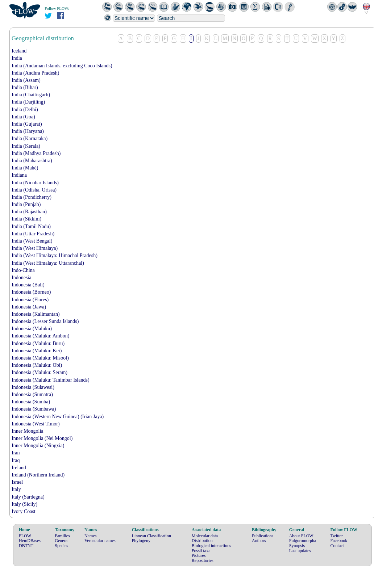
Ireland (19, 468)
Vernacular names (100, 541)
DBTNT (26, 546)
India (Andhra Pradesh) (35, 73)
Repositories (203, 560)
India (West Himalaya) (35, 248)
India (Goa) (23, 117)
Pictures (199, 555)
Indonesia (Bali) (28, 285)
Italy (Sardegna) (28, 497)
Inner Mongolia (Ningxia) (38, 446)
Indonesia (21, 278)
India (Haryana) (28, 131)
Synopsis (297, 546)
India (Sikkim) (26, 219)
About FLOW (301, 536)
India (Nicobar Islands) (35, 183)
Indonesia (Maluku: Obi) (37, 365)
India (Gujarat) (27, 124)
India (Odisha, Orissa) (34, 190)
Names (90, 536)
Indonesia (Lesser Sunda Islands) (45, 321)
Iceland (19, 51)
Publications (263, 536)
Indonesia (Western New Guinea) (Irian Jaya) (58, 417)
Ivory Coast (24, 511)
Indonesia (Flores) (30, 300)
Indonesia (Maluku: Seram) (40, 372)
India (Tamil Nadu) (31, 226)
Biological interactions (211, 546)
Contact (337, 546)
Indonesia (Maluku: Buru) (38, 343)
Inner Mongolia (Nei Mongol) (42, 438)
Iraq (16, 460)
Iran (16, 453)
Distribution (202, 541)
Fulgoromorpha (303, 541)
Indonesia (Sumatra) (32, 394)
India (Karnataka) (30, 138)
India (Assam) (26, 80)
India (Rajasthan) (29, 212)
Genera (61, 541)
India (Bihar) (25, 87)
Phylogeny (141, 541)
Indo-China (23, 270)
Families (62, 536)
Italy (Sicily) (24, 504)
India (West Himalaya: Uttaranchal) (48, 263)
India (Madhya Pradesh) (36, 153)
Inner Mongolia (27, 431)
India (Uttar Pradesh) (33, 234)
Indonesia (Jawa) (29, 307)
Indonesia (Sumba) (31, 402)
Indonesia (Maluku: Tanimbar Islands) (51, 380)
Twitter (337, 536)
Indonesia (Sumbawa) (34, 409)
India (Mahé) (25, 168)
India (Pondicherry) (32, 197)
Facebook (339, 541)
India (17, 58)
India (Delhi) (25, 110)
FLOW (25, 536)
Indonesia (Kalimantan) (36, 314)
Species (61, 546)
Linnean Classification (151, 536)
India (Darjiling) (28, 102)
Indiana (19, 175)
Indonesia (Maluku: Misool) (40, 358)
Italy (16, 489)
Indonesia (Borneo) (31, 292)
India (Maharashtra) (32, 161)
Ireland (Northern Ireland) (38, 475)
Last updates (300, 551)
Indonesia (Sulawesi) (33, 387)
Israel (17, 482)
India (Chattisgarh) (31, 95)
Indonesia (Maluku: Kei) (37, 351)
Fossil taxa (201, 551)
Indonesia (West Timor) (36, 424)
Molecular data (205, 536)
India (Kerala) (26, 146)
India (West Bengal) (32, 241)
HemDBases (30, 541)
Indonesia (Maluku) (32, 329)
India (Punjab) (26, 204)
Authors (259, 541)
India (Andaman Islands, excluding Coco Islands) (62, 66)
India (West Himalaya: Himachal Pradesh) (55, 255)
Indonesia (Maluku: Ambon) (40, 336)
